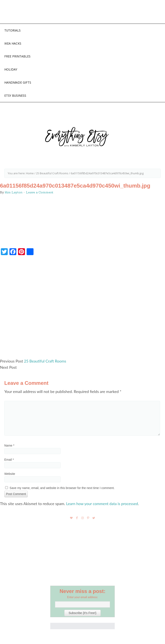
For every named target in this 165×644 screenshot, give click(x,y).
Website (10, 475)
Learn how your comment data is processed (103, 505)
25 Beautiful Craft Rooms (46, 362)
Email (9, 461)
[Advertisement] (82, 310)
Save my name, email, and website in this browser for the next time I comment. (62, 489)
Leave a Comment (40, 194)
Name (9, 447)
